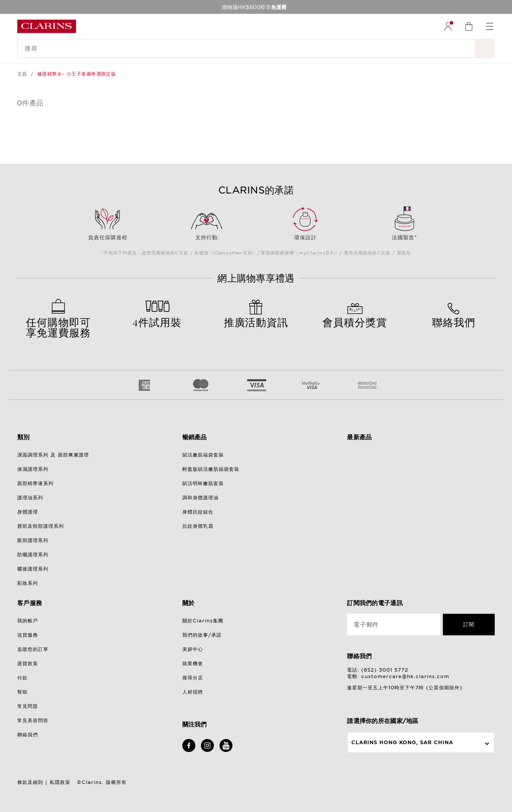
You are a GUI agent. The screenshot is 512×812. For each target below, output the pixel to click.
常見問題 (28, 706)
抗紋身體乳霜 (198, 526)
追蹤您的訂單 (33, 649)
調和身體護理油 (200, 498)
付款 (22, 678)
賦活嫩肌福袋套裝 (203, 455)
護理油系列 (30, 498)
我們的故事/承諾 (202, 635)
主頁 (22, 74)
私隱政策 (60, 782)
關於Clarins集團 (203, 621)
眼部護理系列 (33, 540)
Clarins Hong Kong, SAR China (402, 742)
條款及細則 (30, 782)
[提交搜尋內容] (485, 48)
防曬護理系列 (33, 555)
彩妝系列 (28, 583)
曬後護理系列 (33, 569)
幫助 (22, 692)
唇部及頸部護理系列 (41, 526)
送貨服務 (28, 635)
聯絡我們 (28, 735)
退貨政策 (28, 663)
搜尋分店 (193, 678)
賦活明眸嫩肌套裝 (203, 483)
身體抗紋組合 (198, 512)
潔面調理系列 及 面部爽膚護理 (53, 455)
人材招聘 (193, 692)
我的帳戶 (28, 621)
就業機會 (193, 663)
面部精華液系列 (35, 483)
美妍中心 (193, 649)
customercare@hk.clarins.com (405, 676)
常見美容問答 (33, 720)
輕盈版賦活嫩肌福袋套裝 (211, 469)
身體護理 (28, 512)
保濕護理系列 (33, 469)
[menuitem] (448, 26)
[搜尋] (246, 48)
